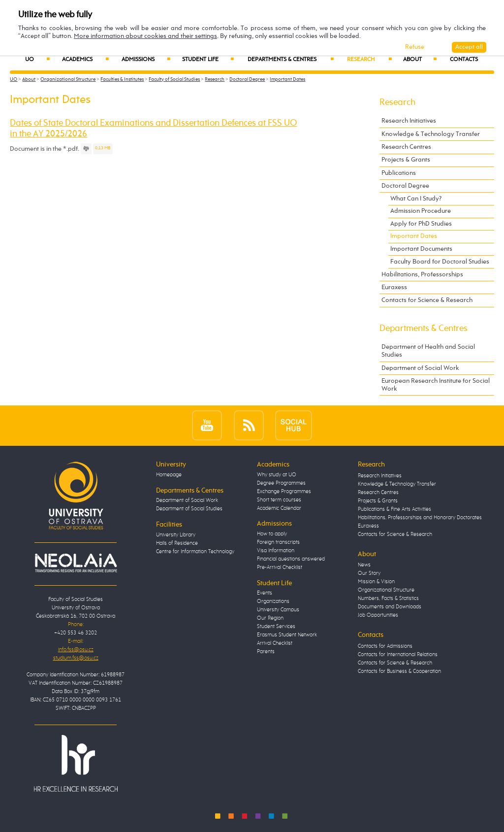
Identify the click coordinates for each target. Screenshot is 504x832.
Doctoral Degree (247, 79)
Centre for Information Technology (195, 552)
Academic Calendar (279, 508)
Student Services (276, 627)
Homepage (169, 475)
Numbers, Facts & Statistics (388, 599)
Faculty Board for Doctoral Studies (440, 262)
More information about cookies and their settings (145, 36)
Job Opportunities (378, 615)
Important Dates (287, 79)
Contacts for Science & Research (427, 300)
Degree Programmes (281, 483)
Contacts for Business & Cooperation (399, 671)
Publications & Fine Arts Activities (394, 509)
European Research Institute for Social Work (436, 385)
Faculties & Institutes (122, 79)
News (364, 565)
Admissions (146, 60)
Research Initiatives (409, 121)
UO (37, 60)
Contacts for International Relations (398, 655)
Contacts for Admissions (385, 646)
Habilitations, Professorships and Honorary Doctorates (420, 518)
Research (369, 60)
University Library (176, 535)
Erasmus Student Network (287, 635)
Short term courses (279, 500)
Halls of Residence (177, 543)
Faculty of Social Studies (174, 79)
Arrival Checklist (275, 643)
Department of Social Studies (189, 509)
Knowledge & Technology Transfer (431, 134)
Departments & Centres (291, 60)
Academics (85, 60)
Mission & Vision (376, 582)
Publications (399, 173)
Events (265, 593)
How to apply (272, 534)
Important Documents (421, 249)
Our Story (369, 573)
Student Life (208, 60)
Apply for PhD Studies (421, 224)
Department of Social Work (420, 368)
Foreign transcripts (278, 542)
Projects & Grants (406, 160)
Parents (266, 652)
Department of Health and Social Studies (428, 351)
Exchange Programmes (284, 492)
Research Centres (406, 147)
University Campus (278, 610)
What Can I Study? (416, 199)
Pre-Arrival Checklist (280, 567)
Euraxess (394, 287)
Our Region (270, 618)
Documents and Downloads (390, 607)
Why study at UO (277, 475)
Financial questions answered (291, 559)
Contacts (464, 60)
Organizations (273, 601)
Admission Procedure (421, 211)
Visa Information (276, 551)
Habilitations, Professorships (422, 275)
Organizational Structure (68, 79)
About (420, 60)
